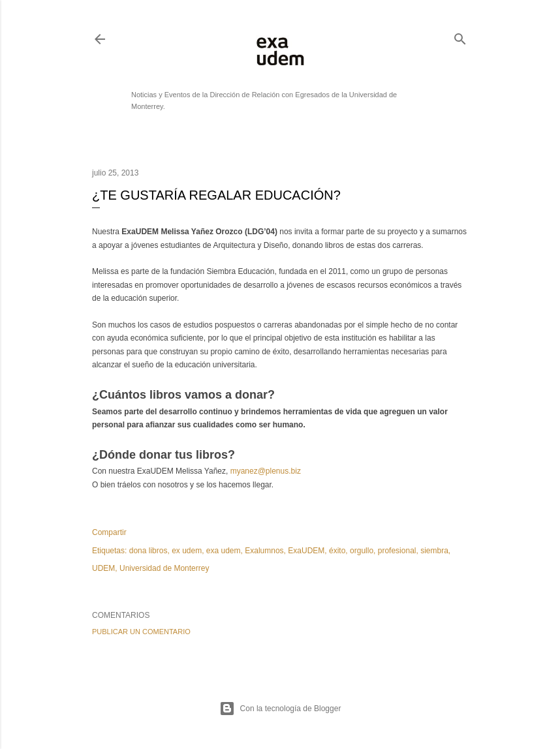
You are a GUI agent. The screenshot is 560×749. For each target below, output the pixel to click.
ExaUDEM (306, 551)
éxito (337, 551)
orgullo (362, 551)
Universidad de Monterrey (164, 568)
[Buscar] (460, 36)
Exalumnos (264, 551)
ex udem (187, 551)
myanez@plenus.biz (266, 471)
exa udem (224, 551)
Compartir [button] (109, 532)
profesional (397, 551)
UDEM (103, 568)
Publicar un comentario (141, 632)
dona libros (148, 551)
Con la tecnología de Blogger (280, 709)
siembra (434, 551)
